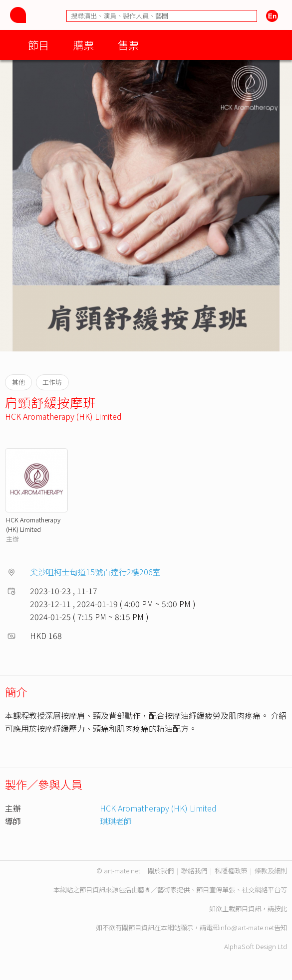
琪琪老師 (116, 821)
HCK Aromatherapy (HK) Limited (63, 416)
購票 (83, 45)
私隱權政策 (231, 871)
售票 (128, 45)
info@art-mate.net (247, 927)
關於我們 (161, 871)
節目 (38, 45)
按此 (281, 908)
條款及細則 (271, 871)
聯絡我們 (194, 871)
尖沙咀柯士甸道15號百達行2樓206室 (95, 572)
